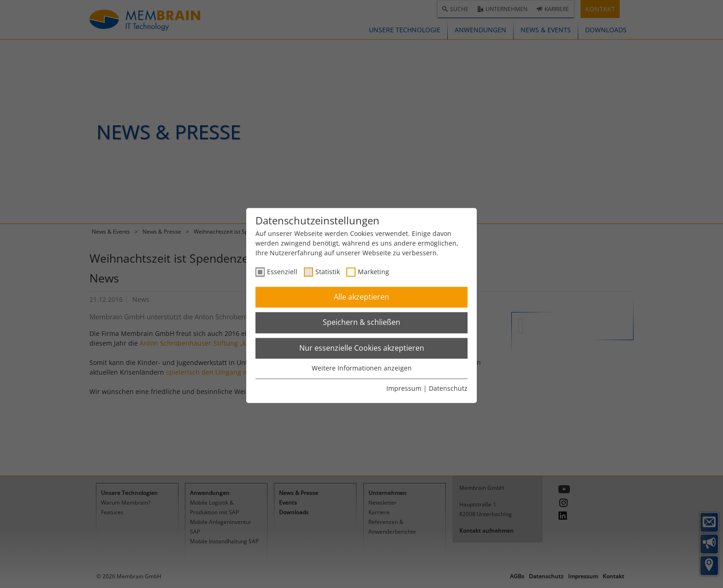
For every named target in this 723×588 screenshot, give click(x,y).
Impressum (404, 388)
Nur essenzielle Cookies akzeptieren (362, 348)
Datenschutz (448, 388)
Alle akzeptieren (361, 297)
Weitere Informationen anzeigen (362, 368)
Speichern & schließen (361, 323)
